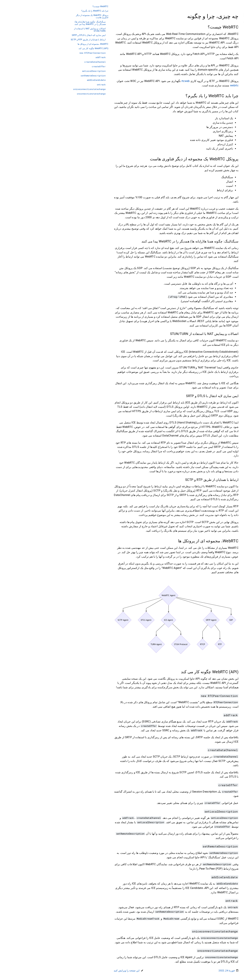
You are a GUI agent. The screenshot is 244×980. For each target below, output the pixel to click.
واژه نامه (223, 81)
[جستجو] (209, 15)
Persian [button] (222, 22)
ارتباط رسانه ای (220, 56)
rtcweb (132, 81)
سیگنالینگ (223, 35)
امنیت (225, 45)
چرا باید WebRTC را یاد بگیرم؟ (41, 11)
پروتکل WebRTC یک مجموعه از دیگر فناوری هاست (38, 17)
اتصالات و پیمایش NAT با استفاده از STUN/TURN (36, 30)
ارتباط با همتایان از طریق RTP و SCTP (34, 40)
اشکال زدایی (221, 71)
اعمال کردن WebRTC (217, 66)
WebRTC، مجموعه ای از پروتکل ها (39, 44)
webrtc (180, 85)
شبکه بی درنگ (220, 50)
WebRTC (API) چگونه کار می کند (39, 49)
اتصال (225, 40)
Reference (222, 86)
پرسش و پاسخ (220, 76)
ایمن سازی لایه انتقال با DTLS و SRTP (35, 35)
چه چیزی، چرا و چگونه (216, 30)
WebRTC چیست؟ (46, 7)
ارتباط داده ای (221, 61)
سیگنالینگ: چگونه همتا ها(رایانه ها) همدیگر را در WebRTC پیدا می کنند (36, 23)
